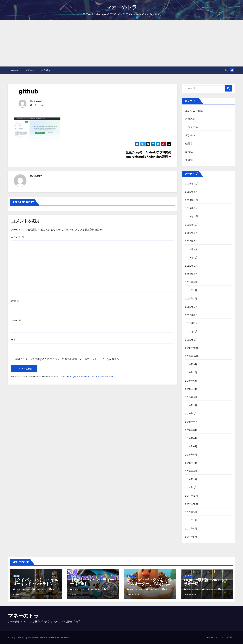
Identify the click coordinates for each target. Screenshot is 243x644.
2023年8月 (191, 241)
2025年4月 (191, 192)
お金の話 (190, 119)
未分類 (189, 160)
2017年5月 (191, 537)
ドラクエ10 (191, 127)
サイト (15, 340)
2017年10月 (192, 504)
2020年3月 (191, 340)
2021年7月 (191, 290)
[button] (227, 70)
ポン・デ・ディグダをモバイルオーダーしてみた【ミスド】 (149, 584)
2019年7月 (191, 373)
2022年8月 (191, 266)
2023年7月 (191, 249)
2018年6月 (191, 446)
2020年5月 (191, 323)
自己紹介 (46, 70)
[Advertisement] (122, 43)
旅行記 (189, 152)
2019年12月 (192, 348)
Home (15, 70)
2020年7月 (191, 315)
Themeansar (65, 637)
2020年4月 (192, 331)
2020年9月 (192, 307)
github (28, 91)
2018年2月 (191, 479)
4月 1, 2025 (79, 589)
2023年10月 (192, 225)
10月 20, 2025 (23, 589)
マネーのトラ (122, 7)
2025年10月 (192, 184)
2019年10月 (192, 356)
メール (16, 320)
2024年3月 (191, 208)
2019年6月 (191, 381)
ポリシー (30, 70)
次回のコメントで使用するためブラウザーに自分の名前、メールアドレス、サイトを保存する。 (68, 359)
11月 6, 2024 (193, 589)
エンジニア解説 (194, 111)
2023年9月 (191, 233)
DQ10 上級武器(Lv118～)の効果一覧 (205, 582)
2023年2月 (191, 258)
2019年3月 (191, 397)
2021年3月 (191, 299)
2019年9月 (191, 364)
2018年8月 (191, 438)
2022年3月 (191, 274)
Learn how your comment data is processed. (87, 377)
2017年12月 (192, 496)
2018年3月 (191, 471)
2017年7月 (191, 520)
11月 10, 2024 (137, 589)
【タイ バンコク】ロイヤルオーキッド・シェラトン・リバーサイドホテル (36, 584)
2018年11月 (191, 422)
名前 (15, 301)
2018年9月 (191, 430)
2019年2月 (191, 405)
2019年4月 (191, 389)
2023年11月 (192, 216)
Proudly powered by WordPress (23, 637)
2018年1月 (191, 488)
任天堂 (189, 144)
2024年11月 (192, 200)
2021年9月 (191, 282)
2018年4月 (191, 463)
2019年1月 (191, 414)
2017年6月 (191, 529)
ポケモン (190, 135)
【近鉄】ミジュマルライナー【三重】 (92, 582)
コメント (17, 237)
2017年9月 (191, 512)
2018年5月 (191, 455)
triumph (38, 101)
